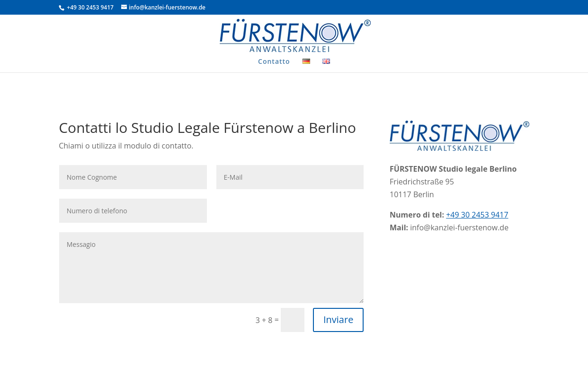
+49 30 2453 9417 (89, 7)
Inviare (338, 319)
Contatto (274, 62)
